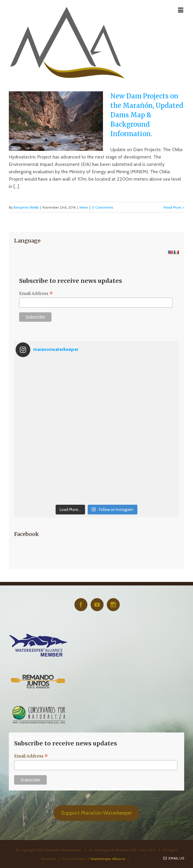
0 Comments (102, 207)
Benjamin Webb (26, 207)
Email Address (36, 293)
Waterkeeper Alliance (108, 859)
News (84, 207)
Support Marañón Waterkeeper (97, 813)
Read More (172, 207)
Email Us (174, 858)
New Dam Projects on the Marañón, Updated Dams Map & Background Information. (147, 115)
